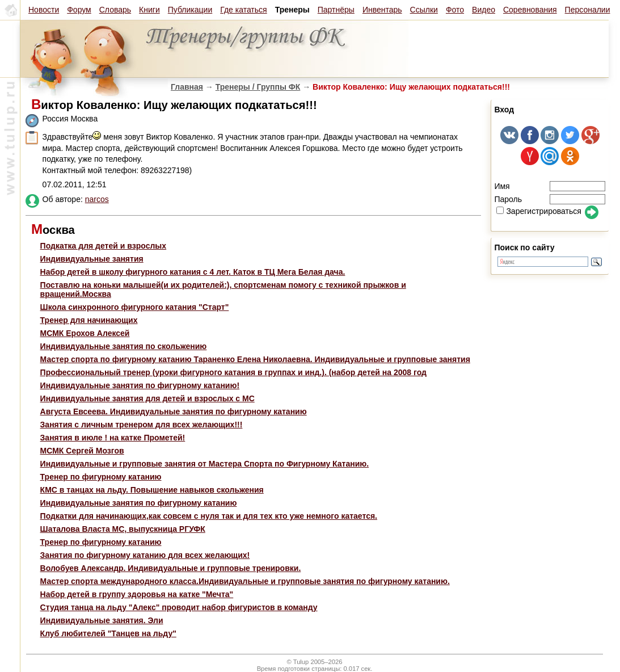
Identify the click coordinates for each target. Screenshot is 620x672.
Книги (149, 10)
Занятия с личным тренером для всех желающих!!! (142, 425)
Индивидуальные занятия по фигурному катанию (139, 503)
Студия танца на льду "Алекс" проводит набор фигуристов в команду (179, 607)
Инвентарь (382, 10)
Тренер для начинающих (89, 320)
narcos (97, 199)
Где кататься (243, 10)
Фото (455, 10)
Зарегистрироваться (539, 211)
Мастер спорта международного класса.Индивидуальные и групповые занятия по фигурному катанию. (245, 581)
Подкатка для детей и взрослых (104, 246)
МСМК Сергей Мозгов (82, 451)
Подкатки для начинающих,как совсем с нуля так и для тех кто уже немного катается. (209, 516)
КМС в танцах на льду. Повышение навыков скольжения (152, 490)
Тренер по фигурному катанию (101, 477)
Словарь (115, 10)
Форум (79, 10)
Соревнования (530, 10)
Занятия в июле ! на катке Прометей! (113, 438)
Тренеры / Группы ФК (258, 87)
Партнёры (336, 10)
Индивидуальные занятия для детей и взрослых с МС (147, 398)
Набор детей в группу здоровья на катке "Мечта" (137, 594)
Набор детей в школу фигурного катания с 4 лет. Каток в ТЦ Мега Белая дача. (193, 272)
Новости (44, 10)
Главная (187, 87)
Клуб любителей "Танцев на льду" (108, 633)
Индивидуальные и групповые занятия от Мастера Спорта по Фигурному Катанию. (205, 464)
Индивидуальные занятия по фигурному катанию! (140, 385)
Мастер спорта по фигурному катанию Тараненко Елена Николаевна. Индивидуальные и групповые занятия (255, 359)
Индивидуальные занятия (92, 259)
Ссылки (424, 10)
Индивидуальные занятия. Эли (102, 620)
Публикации (190, 10)
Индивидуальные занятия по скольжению (124, 346)
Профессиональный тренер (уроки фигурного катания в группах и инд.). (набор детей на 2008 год (233, 372)
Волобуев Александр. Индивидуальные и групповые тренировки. (171, 568)
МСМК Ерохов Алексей (85, 333)
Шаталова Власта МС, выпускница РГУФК (123, 529)
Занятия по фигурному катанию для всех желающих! (145, 555)
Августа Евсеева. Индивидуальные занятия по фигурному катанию (174, 411)
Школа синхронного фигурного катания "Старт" (135, 307)
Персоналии (588, 10)
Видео (484, 10)
